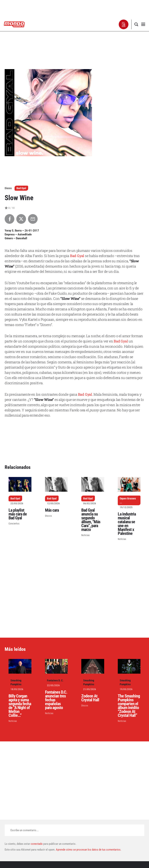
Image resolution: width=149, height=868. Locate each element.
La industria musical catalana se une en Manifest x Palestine (127, 524)
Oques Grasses (128, 498)
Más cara (52, 510)
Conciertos (14, 524)
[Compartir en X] (21, 219)
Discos (48, 516)
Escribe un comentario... (25, 830)
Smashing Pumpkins (16, 682)
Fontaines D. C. (55, 680)
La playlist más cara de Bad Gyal (18, 514)
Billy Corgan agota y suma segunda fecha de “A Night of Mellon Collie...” (20, 706)
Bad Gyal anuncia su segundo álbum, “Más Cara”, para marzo (91, 520)
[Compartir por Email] (33, 219)
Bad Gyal (21, 188)
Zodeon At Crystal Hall (90, 698)
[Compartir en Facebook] (10, 219)
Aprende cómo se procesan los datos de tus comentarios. (88, 850)
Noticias (85, 535)
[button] (124, 24)
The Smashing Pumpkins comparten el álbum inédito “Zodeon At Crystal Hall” (129, 706)
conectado (37, 844)
